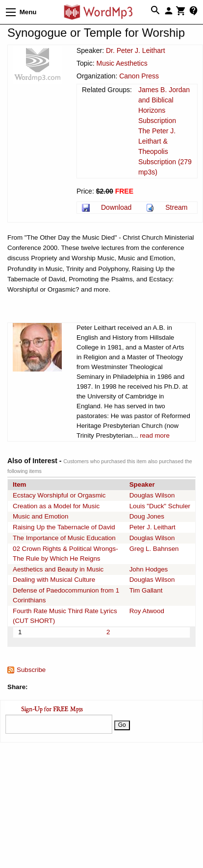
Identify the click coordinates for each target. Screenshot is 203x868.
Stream (176, 207)
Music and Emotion (40, 516)
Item (19, 484)
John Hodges (149, 569)
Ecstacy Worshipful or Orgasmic (59, 495)
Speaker (142, 484)
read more (155, 435)
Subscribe (31, 670)
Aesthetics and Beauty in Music (58, 569)
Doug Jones (147, 516)
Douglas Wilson (152, 495)
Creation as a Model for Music (56, 506)
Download (116, 207)
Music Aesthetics (122, 63)
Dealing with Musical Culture (54, 580)
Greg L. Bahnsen (154, 549)
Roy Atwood (147, 611)
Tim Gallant (146, 590)
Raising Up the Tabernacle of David (64, 527)
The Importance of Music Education (64, 538)
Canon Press (139, 76)
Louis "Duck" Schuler (160, 506)
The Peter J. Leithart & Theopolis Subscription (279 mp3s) (165, 151)
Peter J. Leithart (152, 527)
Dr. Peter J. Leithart (136, 50)
